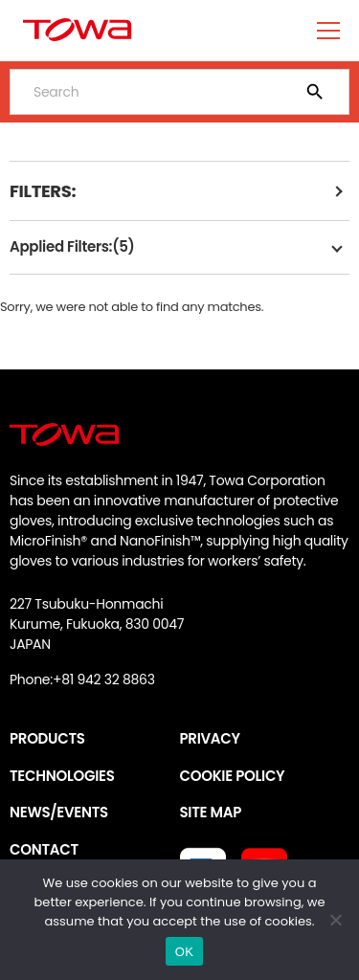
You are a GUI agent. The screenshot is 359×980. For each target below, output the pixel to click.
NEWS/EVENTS (59, 812)
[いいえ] (335, 920)
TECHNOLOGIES (62, 776)
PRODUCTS (47, 738)
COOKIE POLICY (233, 776)
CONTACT (44, 849)
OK (184, 952)
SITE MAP (211, 812)
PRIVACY (210, 738)
